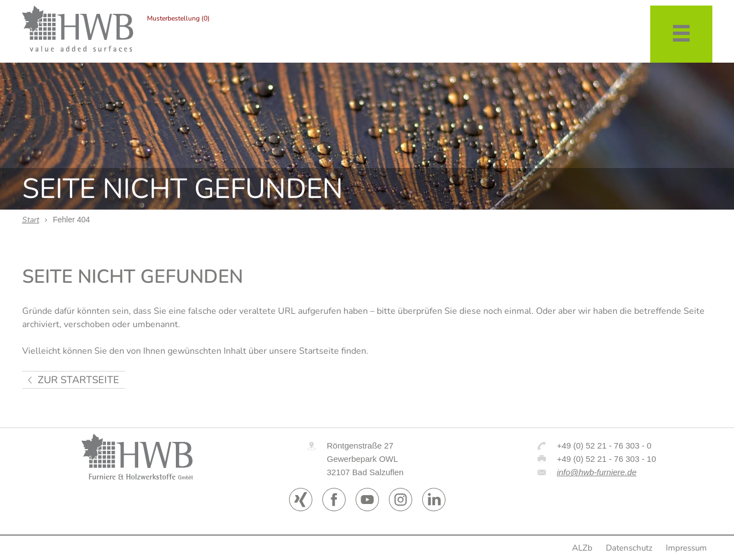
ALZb (582, 548)
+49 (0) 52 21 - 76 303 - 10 (607, 459)
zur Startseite (79, 380)
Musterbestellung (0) (178, 18)
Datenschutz (629, 548)
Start (31, 220)
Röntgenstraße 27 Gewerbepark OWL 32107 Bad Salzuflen (365, 459)
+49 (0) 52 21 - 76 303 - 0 (604, 446)
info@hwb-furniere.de (597, 472)
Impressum (686, 548)
